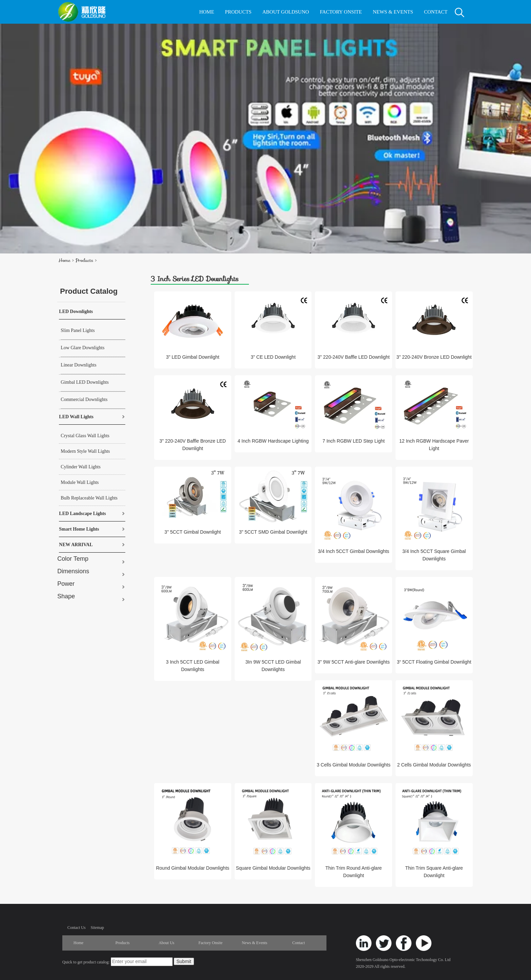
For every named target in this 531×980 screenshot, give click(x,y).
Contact (299, 943)
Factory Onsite (210, 943)
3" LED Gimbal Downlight (193, 357)
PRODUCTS (238, 12)
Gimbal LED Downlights (85, 382)
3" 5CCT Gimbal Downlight (193, 532)
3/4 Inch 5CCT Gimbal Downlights (354, 551)
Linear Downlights (78, 365)
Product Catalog (89, 291)
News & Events (254, 943)
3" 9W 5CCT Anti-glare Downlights (353, 662)
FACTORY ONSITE (341, 12)
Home (64, 260)
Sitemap (97, 928)
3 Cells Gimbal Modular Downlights (354, 765)
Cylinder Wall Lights (81, 467)
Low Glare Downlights (82, 348)
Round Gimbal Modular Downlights (193, 868)
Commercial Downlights (84, 399)
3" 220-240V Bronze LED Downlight (434, 357)
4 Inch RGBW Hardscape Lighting (273, 441)
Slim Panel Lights (78, 330)
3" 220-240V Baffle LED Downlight (353, 357)
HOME (207, 12)
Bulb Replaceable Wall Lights (89, 498)
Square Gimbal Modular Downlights (273, 868)
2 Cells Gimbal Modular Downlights (434, 765)
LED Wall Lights (76, 417)
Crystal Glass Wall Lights (85, 436)
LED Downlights (76, 311)
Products (84, 260)
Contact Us (77, 928)
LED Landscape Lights (82, 514)
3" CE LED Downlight (273, 357)
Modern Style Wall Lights (85, 451)
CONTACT (436, 12)
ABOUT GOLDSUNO (286, 12)
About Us (166, 943)
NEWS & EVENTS (393, 12)
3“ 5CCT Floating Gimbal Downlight (434, 662)
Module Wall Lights (80, 482)
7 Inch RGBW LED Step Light (354, 441)
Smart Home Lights (79, 529)
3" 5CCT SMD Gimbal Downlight (273, 532)
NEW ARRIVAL (76, 545)
